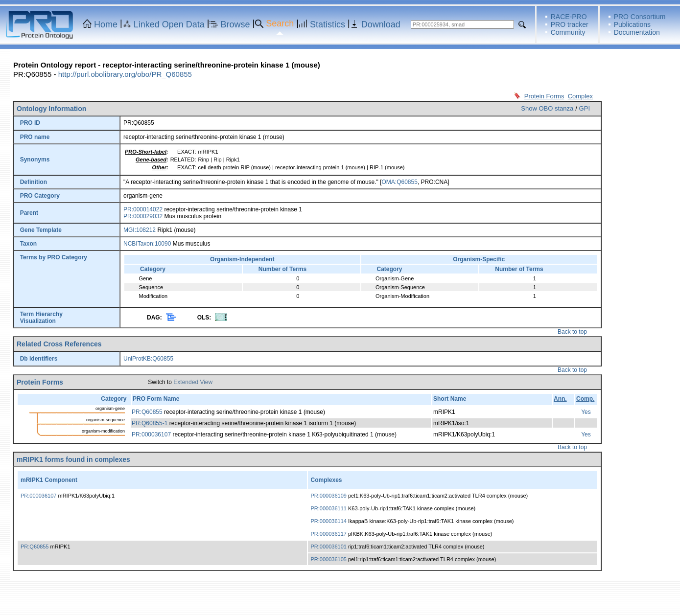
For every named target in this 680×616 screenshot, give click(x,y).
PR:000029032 (143, 216)
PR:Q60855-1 (150, 423)
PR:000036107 (151, 434)
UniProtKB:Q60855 (148, 359)
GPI (585, 108)
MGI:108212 (140, 230)
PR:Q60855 (147, 412)
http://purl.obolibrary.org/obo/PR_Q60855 (125, 74)
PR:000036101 (329, 547)
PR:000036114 (329, 521)
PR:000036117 (329, 534)
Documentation (637, 32)
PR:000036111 (329, 508)
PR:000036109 (329, 496)
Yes (586, 412)
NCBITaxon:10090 (147, 244)
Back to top (572, 332)
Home (106, 24)
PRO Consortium (640, 17)
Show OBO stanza (547, 108)
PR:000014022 (143, 209)
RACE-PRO (569, 17)
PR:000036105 (329, 559)
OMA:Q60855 (400, 182)
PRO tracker (570, 24)
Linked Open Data (169, 24)
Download (381, 24)
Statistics (328, 24)
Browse (235, 24)
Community (568, 32)
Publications (633, 24)
